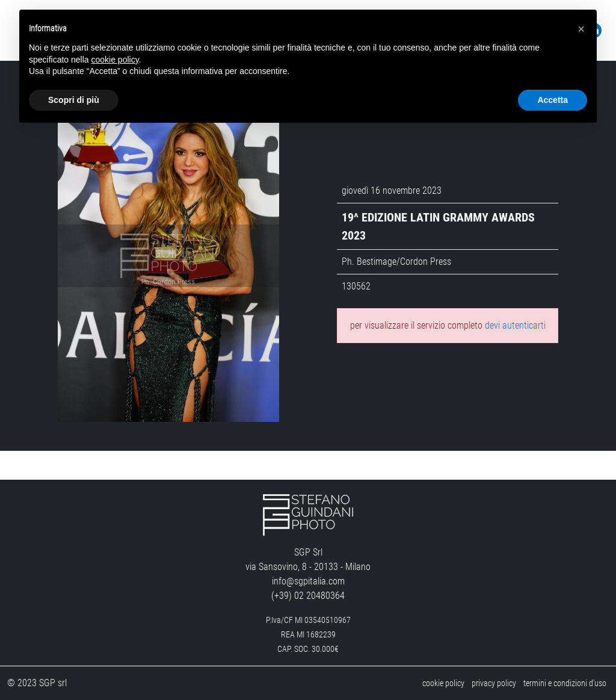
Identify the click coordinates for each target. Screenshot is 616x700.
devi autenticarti (515, 325)
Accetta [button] (553, 100)
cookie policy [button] (115, 60)
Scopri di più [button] (74, 100)
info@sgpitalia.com (308, 581)
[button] (581, 29)
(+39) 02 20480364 (308, 596)
